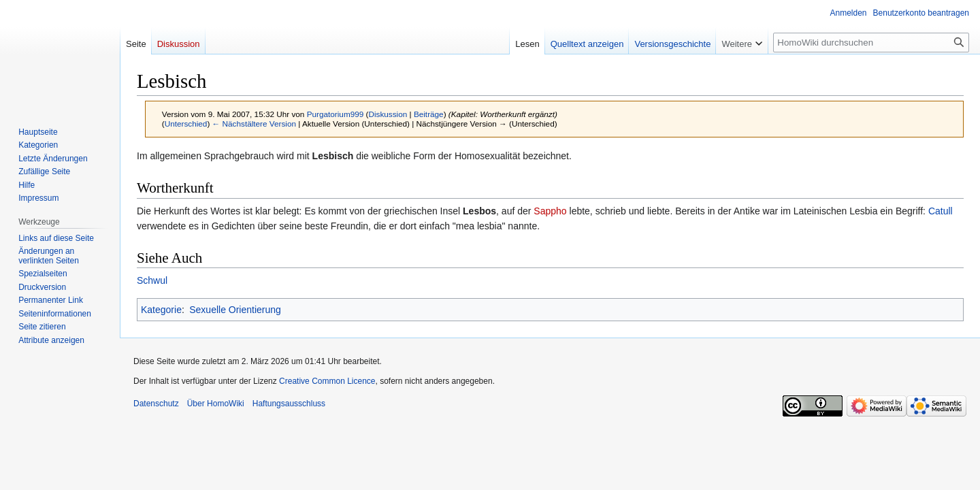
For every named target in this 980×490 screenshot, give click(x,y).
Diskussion (388, 114)
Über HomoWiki (216, 404)
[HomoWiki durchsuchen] (871, 43)
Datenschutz (156, 404)
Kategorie (161, 310)
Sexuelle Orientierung (235, 310)
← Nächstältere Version (254, 124)
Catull (941, 211)
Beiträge (429, 114)
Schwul (152, 280)
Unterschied (186, 124)
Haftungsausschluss (289, 404)
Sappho (550, 211)
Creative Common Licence (327, 381)
